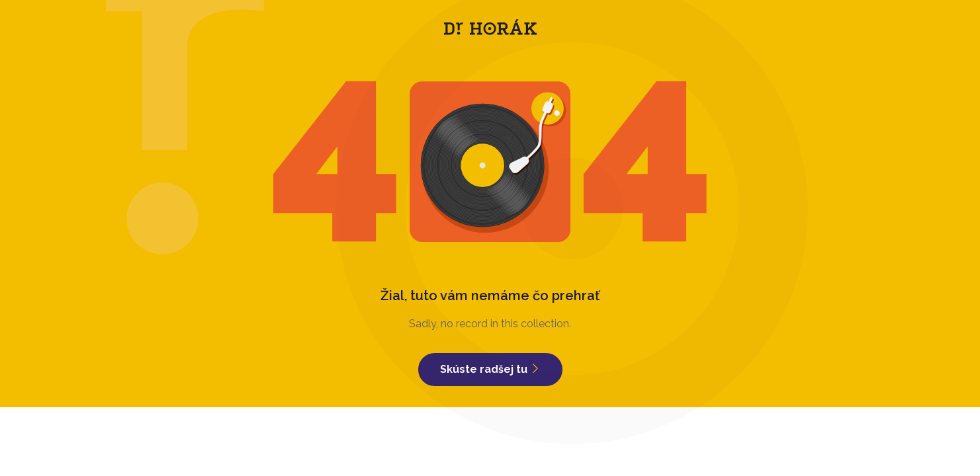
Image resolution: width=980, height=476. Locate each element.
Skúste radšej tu (490, 369)
